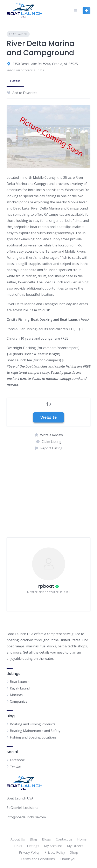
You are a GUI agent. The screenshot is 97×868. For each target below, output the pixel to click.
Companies (19, 701)
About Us (18, 839)
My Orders (75, 846)
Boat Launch (18, 34)
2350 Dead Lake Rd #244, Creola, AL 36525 (45, 64)
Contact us (64, 839)
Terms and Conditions (38, 859)
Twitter (16, 766)
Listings (33, 846)
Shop (74, 852)
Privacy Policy (29, 852)
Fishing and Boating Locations (33, 737)
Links (18, 846)
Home (82, 839)
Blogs (46, 839)
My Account (53, 846)
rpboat (46, 586)
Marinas (16, 695)
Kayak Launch (21, 688)
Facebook (17, 760)
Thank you (68, 859)
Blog (33, 839)
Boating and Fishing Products (33, 724)
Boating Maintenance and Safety (35, 731)
